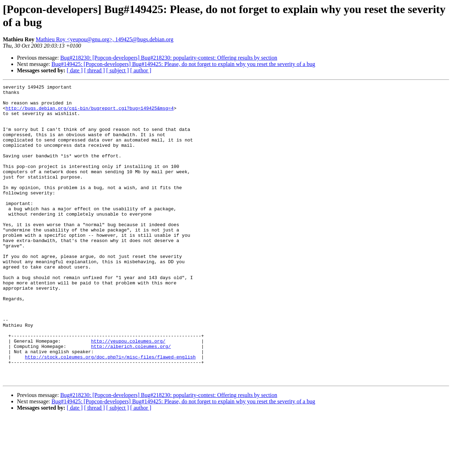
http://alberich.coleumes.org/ (131, 399)
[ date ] (75, 70)
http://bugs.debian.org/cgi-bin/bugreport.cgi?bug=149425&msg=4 (90, 113)
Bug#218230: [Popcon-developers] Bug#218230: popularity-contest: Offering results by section (169, 58)
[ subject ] (118, 70)
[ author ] (141, 70)
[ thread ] (94, 70)
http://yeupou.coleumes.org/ (128, 393)
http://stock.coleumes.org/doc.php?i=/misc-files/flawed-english (110, 412)
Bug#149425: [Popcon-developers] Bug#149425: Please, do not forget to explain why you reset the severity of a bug (183, 64)
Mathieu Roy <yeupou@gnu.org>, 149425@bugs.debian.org (105, 39)
